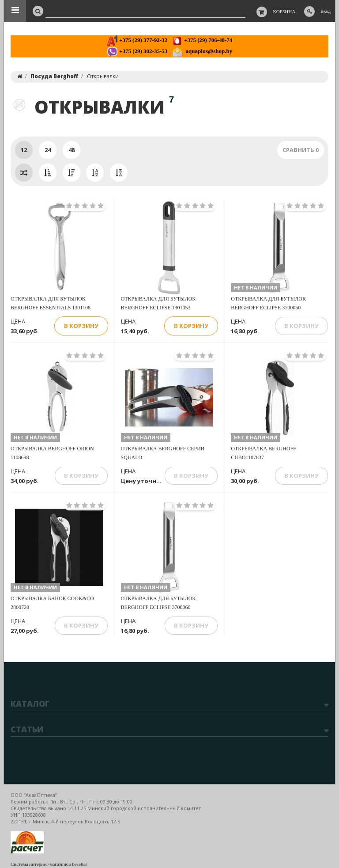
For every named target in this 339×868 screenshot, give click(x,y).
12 (24, 150)
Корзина (284, 11)
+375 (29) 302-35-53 (137, 51)
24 (48, 150)
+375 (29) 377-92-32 (137, 40)
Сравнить (301, 150)
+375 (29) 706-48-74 (202, 40)
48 (72, 150)
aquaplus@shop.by (202, 51)
